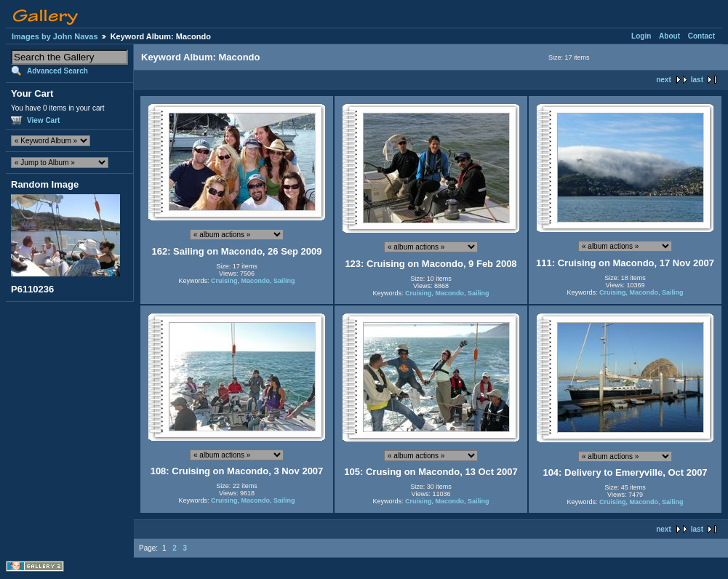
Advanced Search (57, 71)
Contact (701, 36)
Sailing (284, 281)
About (669, 36)
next (664, 80)
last (697, 80)
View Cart (43, 120)
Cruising (224, 281)
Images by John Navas (55, 36)
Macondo (256, 281)
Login (641, 36)
